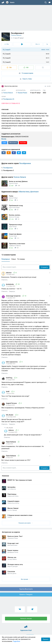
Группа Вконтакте (26, 589)
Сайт (4, 143)
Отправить (44, 267)
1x (47, 44)
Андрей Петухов (12, 403)
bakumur (9, 273)
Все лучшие (25, 579)
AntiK (8, 392)
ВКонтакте (13, 143)
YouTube (23, 143)
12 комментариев (26, 73)
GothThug (9, 378)
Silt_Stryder (10, 415)
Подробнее (16, 641)
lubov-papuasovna (12, 362)
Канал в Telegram (26, 594)
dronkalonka (10, 284)
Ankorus (11, 430)
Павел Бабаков (11, 442)
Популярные (6, 259)
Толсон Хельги (16, 35)
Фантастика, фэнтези (9, 86)
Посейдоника (25, 163)
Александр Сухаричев (13, 296)
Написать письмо (26, 619)
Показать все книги (26, 523)
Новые (14, 259)
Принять (46, 639)
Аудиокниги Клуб (26, 626)
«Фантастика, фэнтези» (28, 192)
